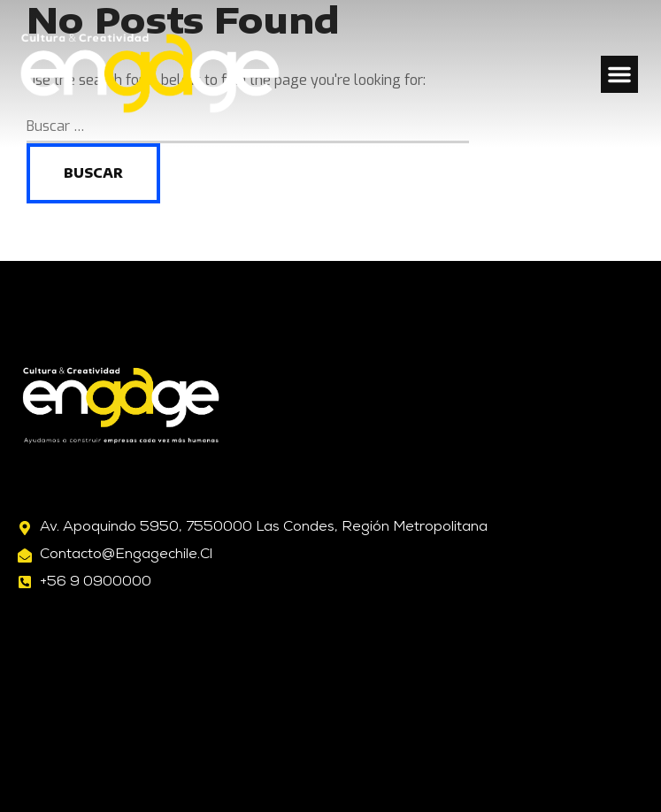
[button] (619, 74)
